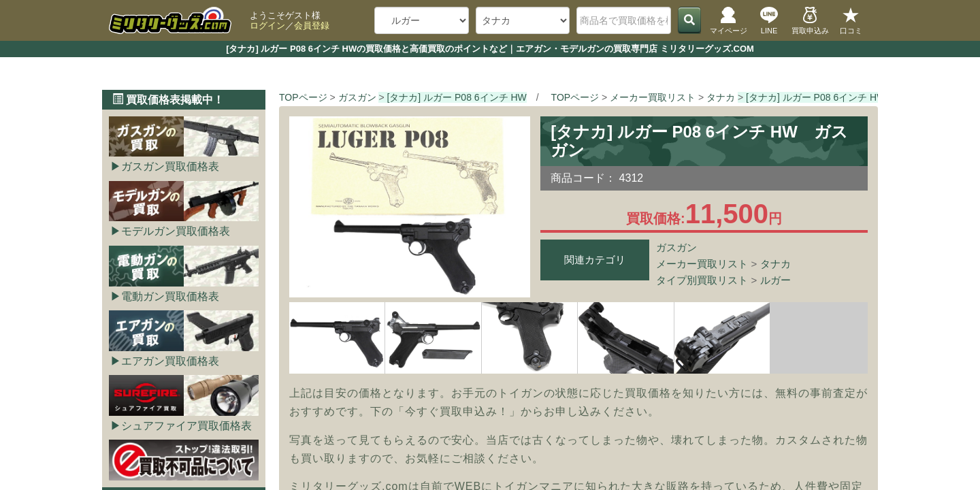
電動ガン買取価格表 (170, 296)
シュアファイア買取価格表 (186, 426)
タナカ (775, 264)
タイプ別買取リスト (702, 280)
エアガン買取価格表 (170, 361)
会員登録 (312, 26)
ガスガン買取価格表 (170, 166)
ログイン (267, 26)
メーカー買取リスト (702, 264)
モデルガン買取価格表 (176, 231)
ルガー (775, 280)
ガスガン (676, 247)
